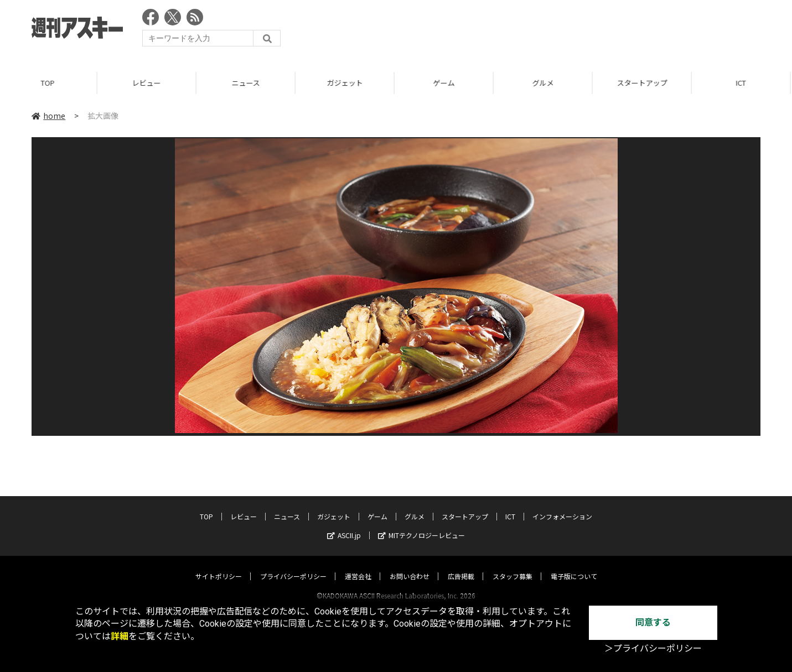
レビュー (148, 83)
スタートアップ (644, 83)
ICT (510, 506)
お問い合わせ (410, 566)
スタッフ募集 (513, 566)
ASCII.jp (344, 525)
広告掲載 (461, 566)
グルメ (545, 83)
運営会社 (358, 566)
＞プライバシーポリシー (653, 648)
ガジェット (347, 83)
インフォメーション (562, 506)
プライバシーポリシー (293, 566)
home (48, 116)
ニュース (248, 83)
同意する (653, 622)
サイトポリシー (219, 566)
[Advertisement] (559, 30)
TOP (50, 83)
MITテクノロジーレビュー (421, 525)
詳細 (120, 636)
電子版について (574, 566)
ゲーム (446, 83)
